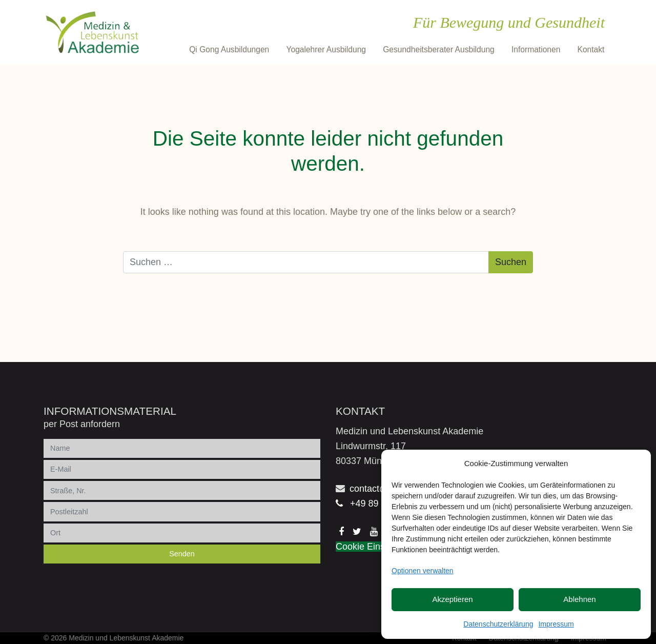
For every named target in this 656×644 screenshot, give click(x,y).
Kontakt (591, 49)
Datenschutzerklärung (498, 624)
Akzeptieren (452, 599)
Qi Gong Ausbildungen (229, 49)
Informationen (536, 49)
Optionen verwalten (423, 571)
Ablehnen (579, 599)
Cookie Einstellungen (379, 547)
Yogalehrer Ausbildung (326, 49)
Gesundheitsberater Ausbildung (439, 49)
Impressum (556, 624)
